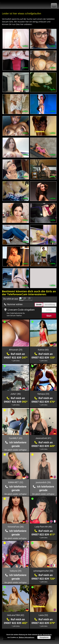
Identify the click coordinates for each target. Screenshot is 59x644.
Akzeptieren (44, 637)
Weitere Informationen (27, 637)
